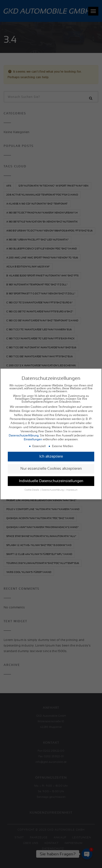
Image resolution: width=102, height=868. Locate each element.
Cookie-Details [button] (32, 491)
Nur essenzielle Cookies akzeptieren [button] (51, 470)
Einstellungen (33, 440)
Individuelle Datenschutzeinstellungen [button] (51, 482)
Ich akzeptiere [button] (51, 457)
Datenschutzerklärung (24, 436)
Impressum (72, 491)
